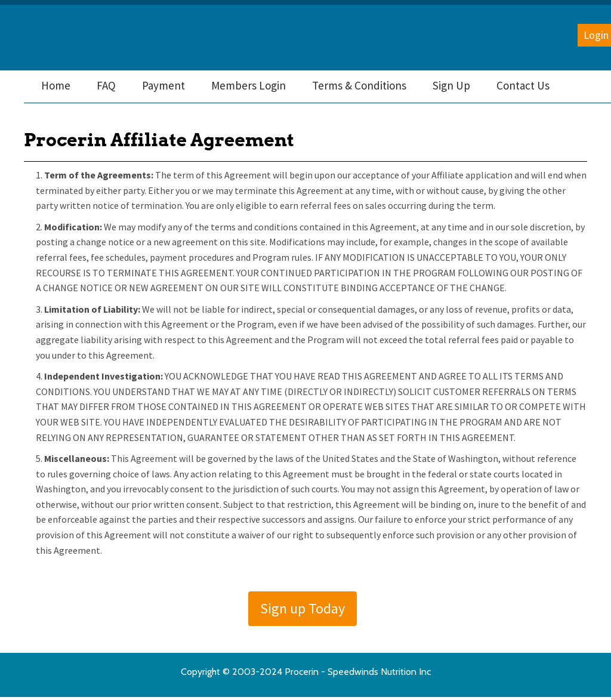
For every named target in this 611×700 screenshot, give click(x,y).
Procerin (72, 38)
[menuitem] (56, 85)
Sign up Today (303, 608)
